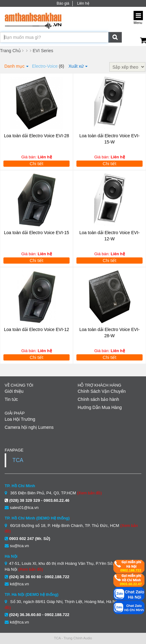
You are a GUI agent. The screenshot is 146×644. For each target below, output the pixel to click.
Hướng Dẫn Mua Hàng (100, 407)
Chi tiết (37, 164)
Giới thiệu (14, 391)
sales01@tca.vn (24, 508)
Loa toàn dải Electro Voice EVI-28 (37, 136)
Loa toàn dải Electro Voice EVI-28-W (110, 333)
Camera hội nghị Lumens (29, 427)
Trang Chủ (10, 51)
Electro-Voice (45, 66)
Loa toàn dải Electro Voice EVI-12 (37, 329)
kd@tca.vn (20, 584)
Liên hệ (83, 3)
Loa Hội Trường (20, 419)
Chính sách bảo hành (98, 399)
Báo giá (63, 3)
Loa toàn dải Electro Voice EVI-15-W (110, 139)
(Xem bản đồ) (89, 493)
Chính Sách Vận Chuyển (102, 391)
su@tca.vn (20, 546)
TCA (18, 460)
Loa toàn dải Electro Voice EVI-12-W (110, 236)
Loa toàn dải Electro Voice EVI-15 (37, 233)
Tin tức (11, 399)
